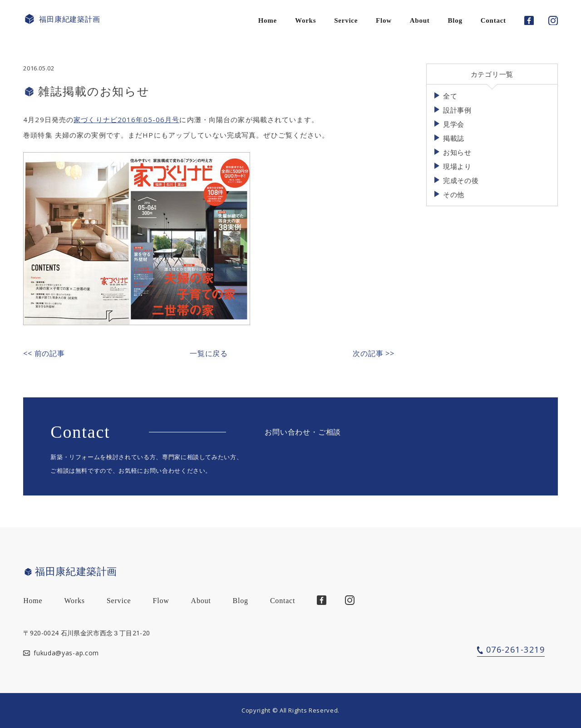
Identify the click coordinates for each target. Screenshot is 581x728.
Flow (384, 20)
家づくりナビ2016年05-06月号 (126, 119)
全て (450, 96)
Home (268, 20)
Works (305, 20)
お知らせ (457, 152)
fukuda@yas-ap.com (66, 653)
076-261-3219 (515, 649)
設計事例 (457, 110)
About (420, 20)
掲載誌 (454, 138)
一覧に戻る (209, 353)
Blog (455, 20)
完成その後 (461, 180)
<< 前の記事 (44, 353)
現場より (457, 166)
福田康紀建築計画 (62, 19)
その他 (454, 194)
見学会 (454, 124)
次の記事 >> (374, 353)
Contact (493, 20)
